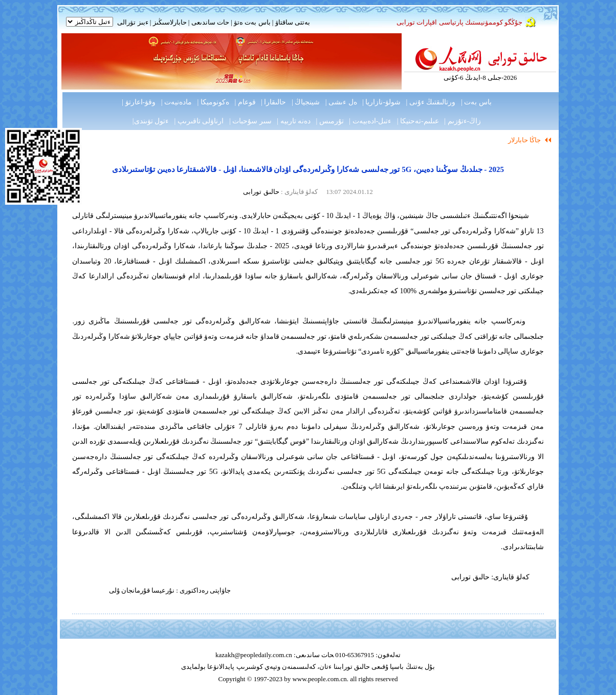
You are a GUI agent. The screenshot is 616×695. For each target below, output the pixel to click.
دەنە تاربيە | (294, 121)
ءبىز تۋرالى (133, 22)
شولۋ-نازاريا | (381, 102)
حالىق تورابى (261, 192)
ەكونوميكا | (213, 102)
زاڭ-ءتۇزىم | (463, 121)
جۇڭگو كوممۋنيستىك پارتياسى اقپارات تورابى (459, 22)
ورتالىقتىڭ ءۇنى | (431, 102)
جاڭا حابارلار (524, 140)
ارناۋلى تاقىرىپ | (199, 121)
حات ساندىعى (210, 22)
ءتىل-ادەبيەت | (370, 121)
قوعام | (245, 102)
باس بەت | (476, 102)
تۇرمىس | (330, 121)
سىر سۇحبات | (250, 121)
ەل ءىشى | (341, 102)
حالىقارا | (273, 102)
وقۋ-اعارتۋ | (139, 102)
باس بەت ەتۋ (252, 22)
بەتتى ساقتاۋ (292, 22)
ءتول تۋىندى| (151, 121)
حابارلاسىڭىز (170, 22)
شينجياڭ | (306, 102)
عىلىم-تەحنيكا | (418, 121)
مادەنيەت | (177, 102)
